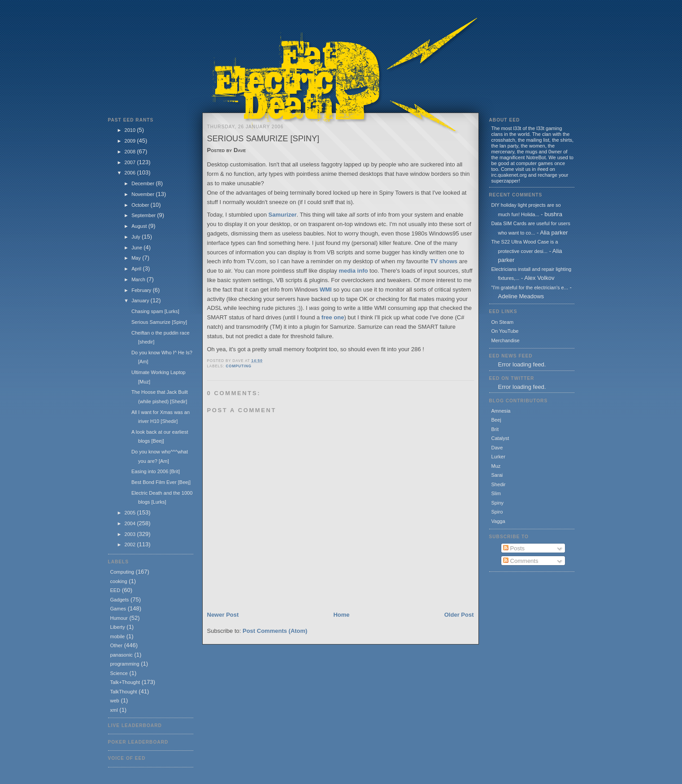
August (140, 226)
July (137, 237)
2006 (131, 173)
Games (118, 609)
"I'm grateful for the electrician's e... (530, 287)
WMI (326, 290)
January (141, 301)
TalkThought (124, 692)
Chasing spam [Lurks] (155, 311)
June (137, 248)
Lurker (498, 457)
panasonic (122, 655)
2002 (131, 544)
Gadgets (120, 600)
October (141, 205)
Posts (514, 548)
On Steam (503, 322)
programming (125, 664)
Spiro (497, 512)
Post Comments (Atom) (275, 631)
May (137, 258)
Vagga (498, 521)
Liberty (118, 627)
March (139, 279)
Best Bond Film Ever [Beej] (161, 482)
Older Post (459, 615)
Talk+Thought (125, 682)
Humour (119, 618)
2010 (131, 130)
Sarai (497, 475)
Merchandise (506, 340)
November (143, 194)
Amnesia (501, 411)
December (143, 183)
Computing (122, 572)
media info (353, 271)
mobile (118, 636)
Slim (496, 493)
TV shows (444, 261)
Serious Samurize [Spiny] (159, 322)
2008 (131, 152)
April (137, 269)
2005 (131, 513)
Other (117, 645)
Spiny (498, 503)
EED (115, 590)
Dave (497, 448)
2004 (131, 523)
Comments (521, 561)
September (144, 215)
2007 (131, 162)
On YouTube (505, 331)
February (142, 290)
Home (341, 615)
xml (114, 710)
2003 (131, 534)
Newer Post (223, 615)
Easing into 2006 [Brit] (156, 471)
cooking (119, 581)
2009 (131, 141)
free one (333, 317)
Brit (495, 429)
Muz (496, 466)
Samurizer (283, 215)
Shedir (499, 484)
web (115, 701)
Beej (496, 420)
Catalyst (500, 438)
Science (119, 673)
